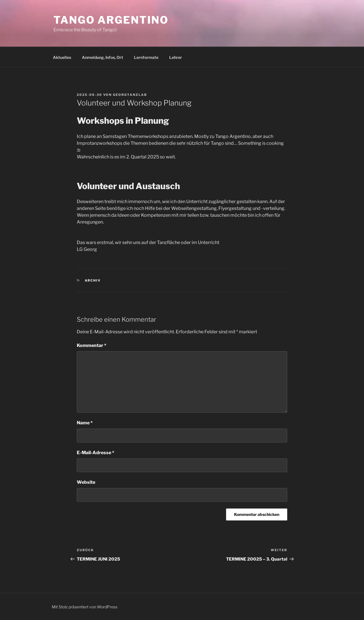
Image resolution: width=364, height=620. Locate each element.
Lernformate (146, 57)
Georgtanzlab (130, 95)
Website (86, 482)
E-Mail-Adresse (96, 453)
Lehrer (176, 57)
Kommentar (92, 345)
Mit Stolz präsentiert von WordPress (85, 607)
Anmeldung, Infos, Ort (103, 57)
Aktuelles (62, 57)
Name (85, 423)
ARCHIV (93, 280)
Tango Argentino (111, 20)
